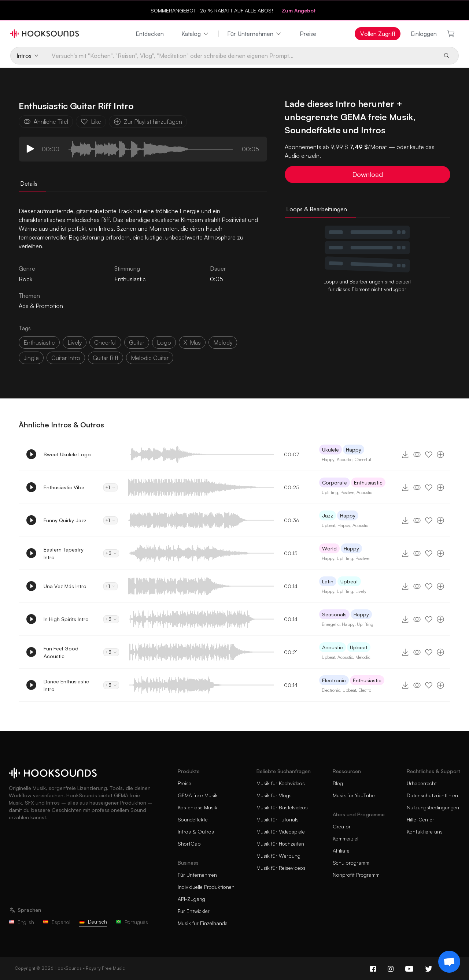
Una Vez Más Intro (65, 586)
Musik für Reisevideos (281, 868)
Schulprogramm (351, 863)
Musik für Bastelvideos (282, 807)
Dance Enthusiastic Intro (66, 685)
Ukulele (330, 450)
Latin (328, 581)
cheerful (105, 342)
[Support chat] (449, 962)
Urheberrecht (422, 783)
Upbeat (328, 525)
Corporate (335, 482)
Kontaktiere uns (425, 831)
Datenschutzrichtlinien (432, 795)
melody (223, 342)
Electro (365, 690)
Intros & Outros (196, 831)
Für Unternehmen (255, 34)
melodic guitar (150, 358)
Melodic (363, 657)
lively (75, 342)
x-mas (192, 342)
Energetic (331, 624)
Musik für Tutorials (278, 819)
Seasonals (334, 614)
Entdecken (150, 34)
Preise (308, 34)
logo (164, 342)
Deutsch (93, 922)
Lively (361, 591)
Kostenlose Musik (197, 807)
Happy (354, 450)
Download (368, 174)
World (329, 548)
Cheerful (363, 459)
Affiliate (341, 851)
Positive (347, 492)
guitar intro (66, 358)
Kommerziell (346, 838)
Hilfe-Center (420, 819)
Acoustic (345, 459)
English (21, 922)
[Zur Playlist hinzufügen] (440, 454)
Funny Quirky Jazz (65, 520)
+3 (111, 553)
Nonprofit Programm (356, 875)
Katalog (195, 34)
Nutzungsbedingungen (433, 807)
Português (132, 922)
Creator (342, 826)
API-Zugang (191, 899)
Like (91, 122)
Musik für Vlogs (274, 795)
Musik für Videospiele (281, 831)
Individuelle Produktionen (206, 887)
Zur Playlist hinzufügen (148, 122)
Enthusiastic (130, 279)
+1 (110, 487)
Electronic (334, 680)
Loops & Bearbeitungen (317, 209)
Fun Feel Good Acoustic (61, 652)
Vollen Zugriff (378, 34)
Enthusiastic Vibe (64, 487)
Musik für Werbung (278, 856)
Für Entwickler (194, 911)
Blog (338, 783)
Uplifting (330, 492)
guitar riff (106, 358)
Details (29, 183)
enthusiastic (39, 342)
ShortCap (189, 844)
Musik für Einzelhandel (203, 923)
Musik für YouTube (354, 795)
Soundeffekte (193, 819)
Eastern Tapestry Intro (64, 553)
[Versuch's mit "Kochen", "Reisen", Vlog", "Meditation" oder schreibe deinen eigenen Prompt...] (241, 56)
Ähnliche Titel (46, 122)
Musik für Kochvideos (281, 783)
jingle (31, 358)
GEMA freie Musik (198, 795)
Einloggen (424, 34)
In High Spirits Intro (66, 619)
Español (57, 922)
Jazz (328, 515)
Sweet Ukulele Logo (67, 454)
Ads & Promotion (41, 306)
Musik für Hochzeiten (280, 844)
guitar (137, 342)
